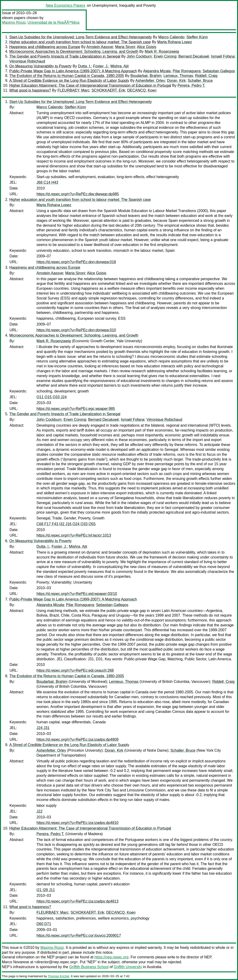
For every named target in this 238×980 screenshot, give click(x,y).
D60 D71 (44, 924)
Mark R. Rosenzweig (162, 51)
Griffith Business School (89, 967)
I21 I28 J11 (46, 890)
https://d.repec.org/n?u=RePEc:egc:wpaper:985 (76, 409)
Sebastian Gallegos (219, 71)
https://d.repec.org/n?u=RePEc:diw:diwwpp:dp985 (78, 194)
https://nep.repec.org (111, 957)
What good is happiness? (30, 90)
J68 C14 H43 (47, 182)
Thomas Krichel (58, 976)
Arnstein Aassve (100, 47)
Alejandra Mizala (157, 71)
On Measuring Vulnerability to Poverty (40, 66)
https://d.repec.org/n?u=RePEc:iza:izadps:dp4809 (78, 739)
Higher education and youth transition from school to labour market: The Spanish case (80, 42)
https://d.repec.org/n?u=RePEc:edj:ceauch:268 (75, 670)
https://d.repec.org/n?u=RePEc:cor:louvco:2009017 (79, 935)
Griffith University (128, 967)
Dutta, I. (85, 66)
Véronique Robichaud (27, 61)
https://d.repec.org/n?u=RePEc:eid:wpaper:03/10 (77, 594)
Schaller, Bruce (200, 81)
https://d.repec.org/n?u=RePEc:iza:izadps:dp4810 (78, 823)
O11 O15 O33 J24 (52, 397)
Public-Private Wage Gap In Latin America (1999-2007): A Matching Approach (73, 71)
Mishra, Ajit (119, 66)
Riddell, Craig (206, 76)
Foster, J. (101, 66)
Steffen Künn (197, 37)
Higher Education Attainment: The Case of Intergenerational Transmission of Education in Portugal (90, 85)
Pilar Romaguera (187, 71)
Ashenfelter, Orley (150, 81)
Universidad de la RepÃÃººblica (53, 22)
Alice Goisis (147, 47)
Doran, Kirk (176, 81)
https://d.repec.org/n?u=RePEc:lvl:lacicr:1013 (74, 535)
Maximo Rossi (14, 22)
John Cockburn (139, 56)
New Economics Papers (66, 5)
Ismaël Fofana (223, 56)
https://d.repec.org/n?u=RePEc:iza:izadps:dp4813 (78, 901)
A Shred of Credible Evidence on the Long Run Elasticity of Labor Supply (69, 81)
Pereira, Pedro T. (192, 85)
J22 (40, 811)
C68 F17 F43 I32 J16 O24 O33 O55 (66, 524)
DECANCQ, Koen (142, 90)
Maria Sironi (125, 47)
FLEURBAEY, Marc (73, 90)
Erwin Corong (165, 56)
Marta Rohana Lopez (175, 42)
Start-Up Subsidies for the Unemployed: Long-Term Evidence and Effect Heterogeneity (81, 37)
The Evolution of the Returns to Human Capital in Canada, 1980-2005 (67, 76)
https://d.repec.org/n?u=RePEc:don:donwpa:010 (76, 330)
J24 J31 (43, 728)
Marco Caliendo (171, 37)
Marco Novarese (15, 962)
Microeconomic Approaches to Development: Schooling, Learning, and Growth (74, 51)
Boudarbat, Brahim (146, 76)
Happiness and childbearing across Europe (45, 47)
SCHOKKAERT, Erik (108, 90)
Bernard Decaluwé (194, 56)
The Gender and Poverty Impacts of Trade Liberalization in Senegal (65, 56)
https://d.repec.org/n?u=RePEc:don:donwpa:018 (76, 262)
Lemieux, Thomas (178, 76)
